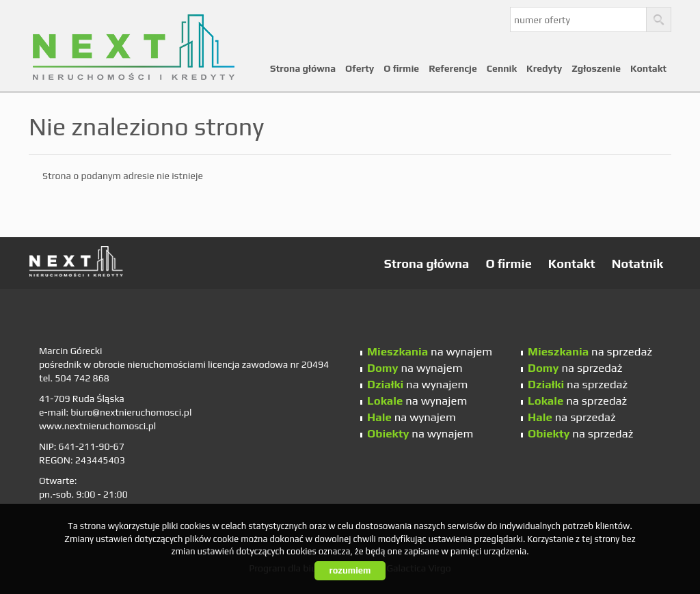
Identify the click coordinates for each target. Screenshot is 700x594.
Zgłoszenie (596, 68)
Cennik (502, 68)
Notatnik (637, 264)
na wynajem (430, 351)
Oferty (360, 68)
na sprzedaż (590, 351)
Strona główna (303, 68)
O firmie (401, 68)
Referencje (453, 68)
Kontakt (648, 68)
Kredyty (544, 68)
